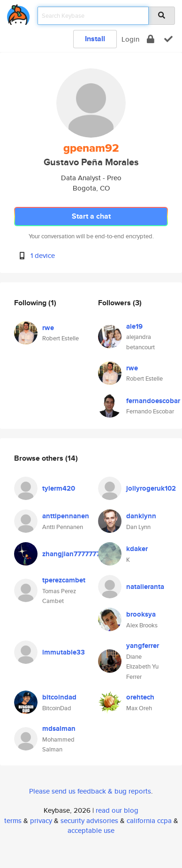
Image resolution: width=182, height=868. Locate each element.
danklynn (141, 516)
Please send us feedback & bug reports (90, 791)
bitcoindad (59, 697)
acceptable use (91, 830)
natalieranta (145, 587)
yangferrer (143, 646)
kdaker (137, 549)
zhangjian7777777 (71, 554)
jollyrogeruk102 (151, 488)
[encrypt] (151, 39)
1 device (43, 255)
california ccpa (149, 820)
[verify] (168, 39)
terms (13, 820)
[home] (18, 13)
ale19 (134, 326)
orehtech (140, 697)
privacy (41, 820)
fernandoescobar (153, 401)
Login (130, 39)
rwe (48, 328)
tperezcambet (64, 580)
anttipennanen (66, 516)
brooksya (141, 614)
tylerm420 (59, 488)
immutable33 (64, 652)
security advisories (89, 820)
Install (95, 39)
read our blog (117, 810)
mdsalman (59, 728)
